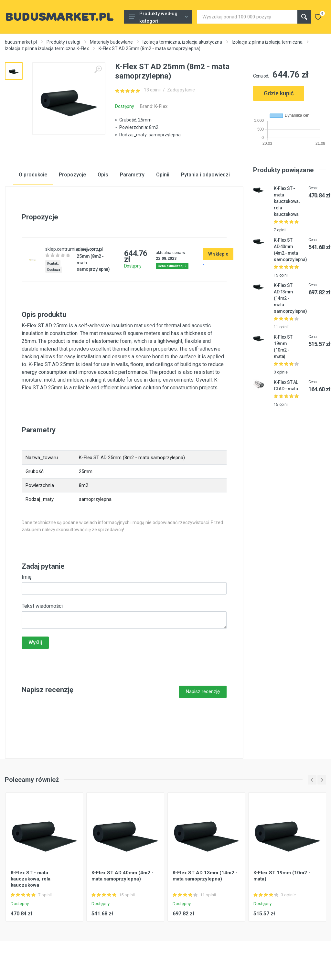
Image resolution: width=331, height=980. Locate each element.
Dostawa (54, 270)
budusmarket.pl (21, 42)
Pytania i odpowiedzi (205, 175)
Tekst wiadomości (42, 606)
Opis (103, 175)
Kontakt (53, 263)
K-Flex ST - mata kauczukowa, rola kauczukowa (287, 201)
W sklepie (218, 254)
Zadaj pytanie (181, 90)
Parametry (132, 175)
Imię (27, 577)
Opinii (163, 175)
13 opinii (152, 90)
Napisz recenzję (203, 691)
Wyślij (35, 643)
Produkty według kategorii (159, 17)
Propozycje (72, 175)
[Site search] (247, 17)
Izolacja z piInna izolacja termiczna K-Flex (47, 48)
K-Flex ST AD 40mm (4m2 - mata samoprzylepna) (123, 876)
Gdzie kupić (279, 93)
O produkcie (33, 175)
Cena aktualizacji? (172, 266)
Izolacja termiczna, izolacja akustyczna (182, 42)
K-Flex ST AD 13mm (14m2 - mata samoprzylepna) (205, 876)
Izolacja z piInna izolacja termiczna (267, 42)
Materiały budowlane (111, 42)
